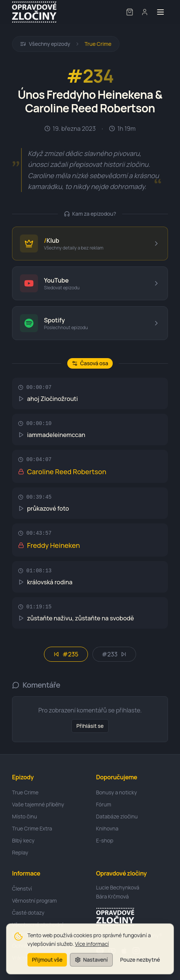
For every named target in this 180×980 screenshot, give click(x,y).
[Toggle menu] (160, 12)
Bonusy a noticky (117, 792)
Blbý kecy (23, 840)
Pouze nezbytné (140, 963)
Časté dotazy (28, 913)
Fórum (104, 804)
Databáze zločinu (117, 816)
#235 (66, 654)
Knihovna (107, 828)
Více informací (92, 947)
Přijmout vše (47, 963)
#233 (114, 654)
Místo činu (24, 816)
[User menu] (145, 12)
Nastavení (91, 963)
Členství (22, 889)
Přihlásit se (90, 726)
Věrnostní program (34, 901)
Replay (20, 852)
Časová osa (90, 363)
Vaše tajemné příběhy (38, 804)
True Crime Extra (32, 828)
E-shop (105, 840)
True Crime (98, 44)
